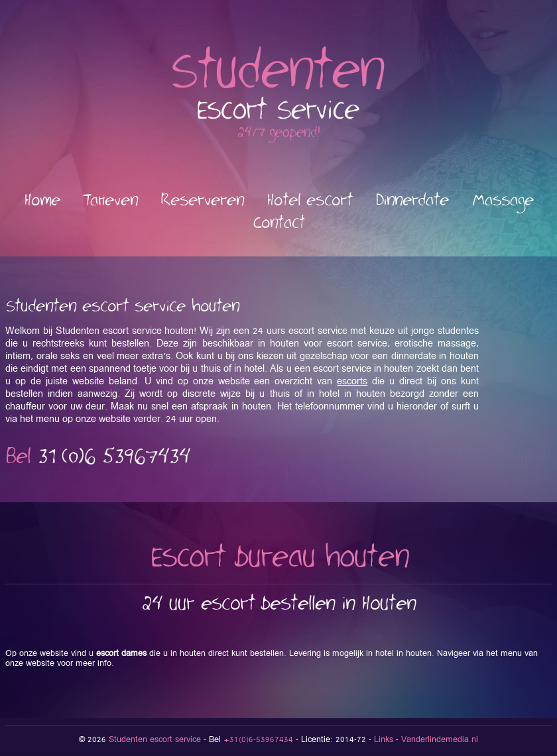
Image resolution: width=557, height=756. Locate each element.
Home (42, 200)
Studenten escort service (155, 740)
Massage (503, 200)
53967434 (114, 457)
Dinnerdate (412, 200)
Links (384, 740)
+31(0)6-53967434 (258, 740)
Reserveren (202, 200)
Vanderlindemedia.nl (440, 740)
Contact (279, 223)
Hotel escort (310, 200)
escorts (352, 382)
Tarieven (110, 200)
